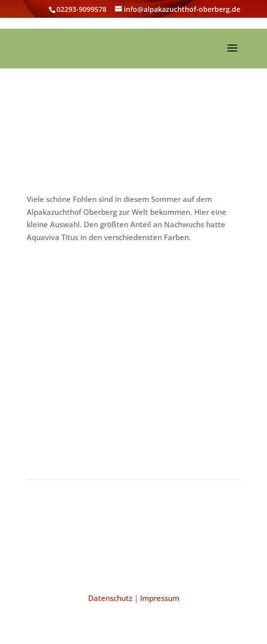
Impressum (160, 598)
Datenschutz (110, 598)
